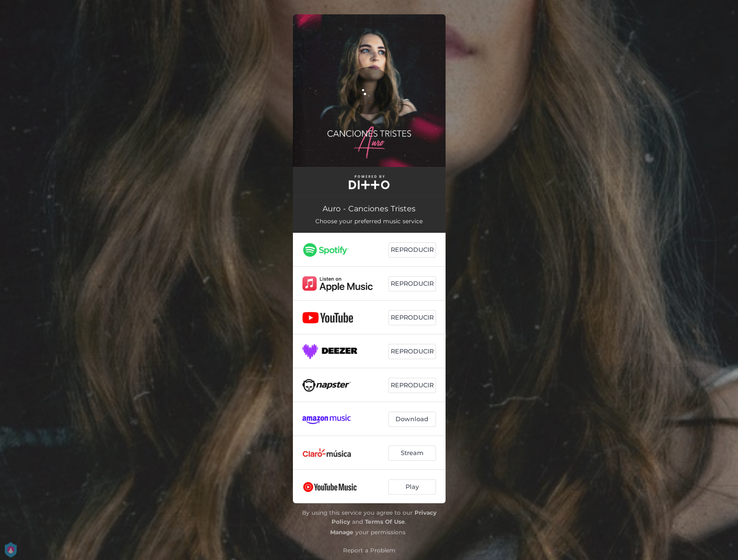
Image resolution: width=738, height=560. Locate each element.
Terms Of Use (385, 522)
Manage (342, 532)
